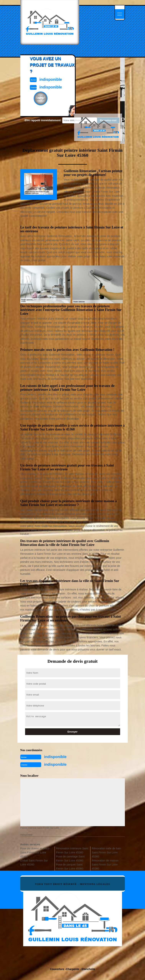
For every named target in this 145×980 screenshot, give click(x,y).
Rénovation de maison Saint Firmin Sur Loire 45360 (105, 865)
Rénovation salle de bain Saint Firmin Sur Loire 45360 (106, 852)
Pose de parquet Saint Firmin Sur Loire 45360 (70, 867)
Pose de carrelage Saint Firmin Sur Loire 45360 (70, 858)
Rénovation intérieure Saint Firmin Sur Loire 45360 (72, 850)
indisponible (55, 757)
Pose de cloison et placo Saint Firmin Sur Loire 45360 (35, 852)
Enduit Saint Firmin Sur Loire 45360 (34, 863)
